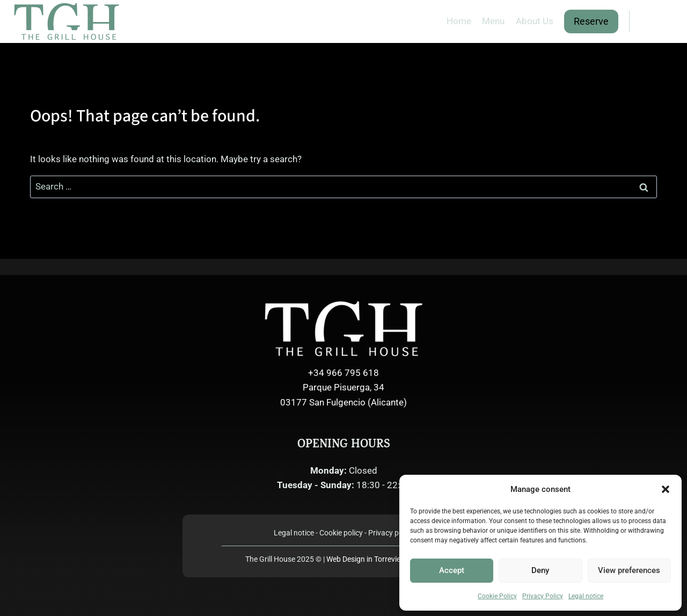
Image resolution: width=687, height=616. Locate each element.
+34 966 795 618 (343, 373)
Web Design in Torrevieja (384, 559)
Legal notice (586, 596)
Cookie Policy (497, 596)
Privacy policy (391, 533)
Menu (493, 21)
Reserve (591, 21)
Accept (452, 570)
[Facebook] (644, 21)
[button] (666, 489)
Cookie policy (341, 533)
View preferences (629, 570)
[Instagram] (665, 21)
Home (459, 21)
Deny (540, 570)
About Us (535, 21)
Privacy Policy (543, 596)
